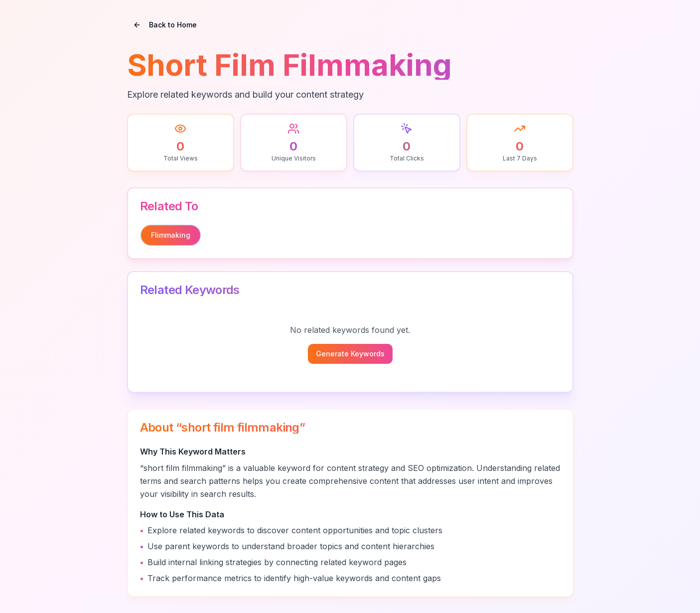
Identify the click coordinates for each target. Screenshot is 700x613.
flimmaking (171, 235)
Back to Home (165, 25)
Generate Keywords (350, 354)
